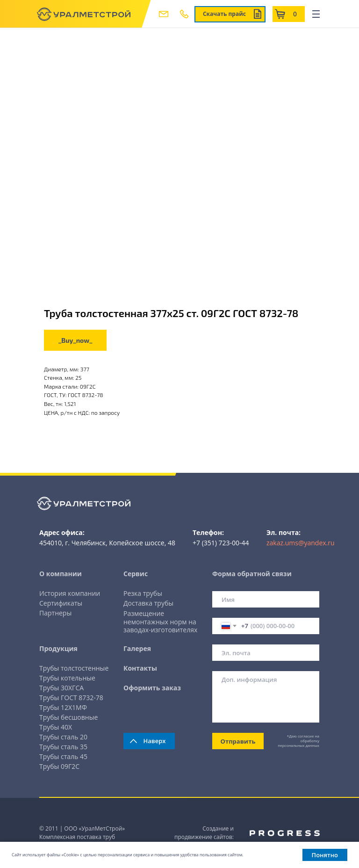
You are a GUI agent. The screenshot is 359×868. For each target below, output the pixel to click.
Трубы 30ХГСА (61, 688)
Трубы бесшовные (68, 717)
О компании (61, 574)
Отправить (238, 741)
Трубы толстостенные (74, 668)
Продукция (58, 648)
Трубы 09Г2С (59, 766)
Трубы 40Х (56, 727)
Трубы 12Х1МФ (63, 707)
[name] (266, 599)
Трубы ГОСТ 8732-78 (71, 698)
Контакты (140, 668)
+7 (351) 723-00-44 (221, 543)
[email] (266, 653)
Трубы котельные (67, 678)
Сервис (136, 574)
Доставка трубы (148, 603)
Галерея (137, 648)
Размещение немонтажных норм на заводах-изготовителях (160, 622)
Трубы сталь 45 (63, 756)
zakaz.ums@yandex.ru (301, 543)
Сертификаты (61, 603)
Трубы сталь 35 (63, 747)
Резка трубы (143, 593)
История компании (70, 593)
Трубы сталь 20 (63, 737)
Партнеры (55, 613)
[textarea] (266, 697)
